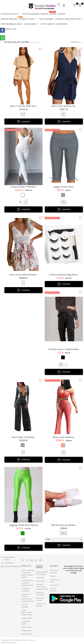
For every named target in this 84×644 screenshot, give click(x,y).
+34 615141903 (9, 563)
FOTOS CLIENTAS (48, 24)
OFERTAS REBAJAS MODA (11, 24)
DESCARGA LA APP (9, 29)
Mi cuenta (54, 566)
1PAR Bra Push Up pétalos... (64, 525)
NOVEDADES (62, 24)
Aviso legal (40, 577)
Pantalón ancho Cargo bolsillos (64, 349)
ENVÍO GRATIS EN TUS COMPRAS (42, 573)
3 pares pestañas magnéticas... (64, 274)
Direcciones (54, 585)
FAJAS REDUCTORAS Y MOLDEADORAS (27, 612)
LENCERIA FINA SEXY (9, 19)
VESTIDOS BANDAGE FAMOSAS (35, 14)
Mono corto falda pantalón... (24, 274)
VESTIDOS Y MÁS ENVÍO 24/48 (69, 19)
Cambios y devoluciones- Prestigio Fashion (42, 587)
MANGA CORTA (27, 627)
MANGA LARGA (27, 630)
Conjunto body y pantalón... (24, 187)
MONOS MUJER (27, 634)
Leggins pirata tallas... (64, 187)
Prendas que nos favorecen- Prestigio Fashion (28, 583)
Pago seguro (41, 581)
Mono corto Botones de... (64, 106)
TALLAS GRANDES (46, 19)
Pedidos (53, 576)
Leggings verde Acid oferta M (24, 525)
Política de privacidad (40, 593)
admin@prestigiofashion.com (14, 566)
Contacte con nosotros (41, 605)
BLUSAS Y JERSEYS (58, 13)
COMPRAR (24, 121)
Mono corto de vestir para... (24, 106)
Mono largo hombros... (64, 437)
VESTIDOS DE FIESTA (11, 14)
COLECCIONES (31, 24)
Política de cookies (40, 599)
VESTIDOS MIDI (27, 618)
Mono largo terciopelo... (24, 437)
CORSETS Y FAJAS (28, 18)
